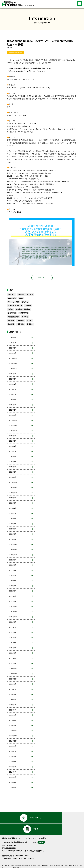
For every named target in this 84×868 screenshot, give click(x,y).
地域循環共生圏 (13, 317)
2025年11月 (13, 363)
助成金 (10, 309)
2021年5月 (13, 643)
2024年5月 (13, 457)
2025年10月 (13, 369)
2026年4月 (13, 338)
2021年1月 (13, 663)
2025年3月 (13, 405)
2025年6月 (13, 389)
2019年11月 (13, 736)
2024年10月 (13, 431)
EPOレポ (11, 294)
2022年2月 (13, 596)
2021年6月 (13, 638)
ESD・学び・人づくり (25, 294)
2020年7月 (13, 694)
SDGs (21, 298)
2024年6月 (13, 451)
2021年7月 (13, 632)
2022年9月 (13, 560)
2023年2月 (13, 534)
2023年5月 (13, 519)
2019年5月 (13, 767)
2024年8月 (13, 441)
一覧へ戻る (42, 278)
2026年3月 (13, 343)
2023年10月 (13, 493)
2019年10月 (13, 741)
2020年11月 (13, 674)
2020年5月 (13, 705)
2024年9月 (13, 436)
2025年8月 (13, 379)
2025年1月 (13, 415)
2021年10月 (13, 617)
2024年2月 (13, 472)
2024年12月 (13, 420)
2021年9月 (13, 622)
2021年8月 (13, 627)
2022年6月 (13, 575)
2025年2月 (13, 410)
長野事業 (21, 324)
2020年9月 (13, 684)
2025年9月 (13, 374)
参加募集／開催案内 (16, 52)
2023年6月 (13, 513)
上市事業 (28, 306)
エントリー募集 (13, 302)
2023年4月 (13, 524)
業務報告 (21, 320)
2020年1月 (13, 725)
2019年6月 (13, 762)
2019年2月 (13, 782)
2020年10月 (13, 679)
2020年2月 (13, 720)
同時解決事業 (24, 313)
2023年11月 (13, 488)
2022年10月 (13, 555)
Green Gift (12, 298)
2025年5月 (13, 394)
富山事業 (25, 317)
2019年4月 (13, 772)
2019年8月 (13, 751)
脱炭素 (29, 320)
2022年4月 (13, 586)
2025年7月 (13, 384)
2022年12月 (13, 544)
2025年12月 (13, 358)
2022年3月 (13, 591)
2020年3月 (13, 715)
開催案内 (30, 324)
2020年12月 (13, 669)
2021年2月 (13, 658)
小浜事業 (11, 320)
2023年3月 (13, 529)
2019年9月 (13, 746)
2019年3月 (13, 777)
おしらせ (25, 302)
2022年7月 (13, 570)
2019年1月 (13, 788)
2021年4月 (13, 648)
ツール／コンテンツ (15, 306)
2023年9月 (13, 498)
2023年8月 (13, 503)
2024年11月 (13, 425)
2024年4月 (13, 462)
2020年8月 (13, 689)
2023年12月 (13, 482)
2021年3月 (13, 653)
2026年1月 (13, 353)
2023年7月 (13, 508)
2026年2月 (13, 348)
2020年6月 (13, 700)
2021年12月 (13, 607)
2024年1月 (13, 477)
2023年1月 (13, 539)
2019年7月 (13, 756)
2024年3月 (13, 467)
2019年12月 (13, 731)
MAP (43, 832)
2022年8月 (13, 565)
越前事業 (11, 324)
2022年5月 (13, 581)
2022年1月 (13, 601)
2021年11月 (13, 612)
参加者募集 (12, 313)
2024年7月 (13, 446)
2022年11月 (13, 550)
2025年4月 (13, 400)
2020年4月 (13, 710)
